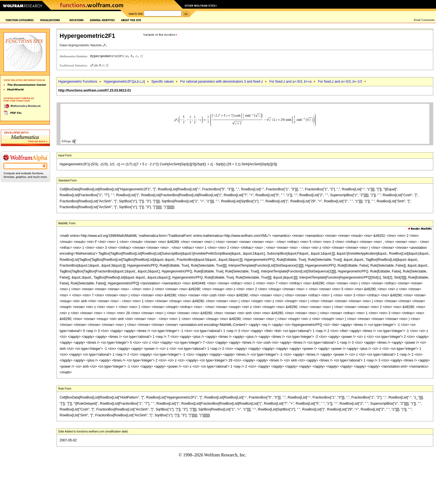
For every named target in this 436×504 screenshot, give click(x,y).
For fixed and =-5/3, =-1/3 (340, 82)
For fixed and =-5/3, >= (290, 82)
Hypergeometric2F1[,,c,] (124, 82)
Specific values (162, 82)
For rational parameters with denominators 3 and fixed (222, 82)
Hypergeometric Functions (78, 82)
